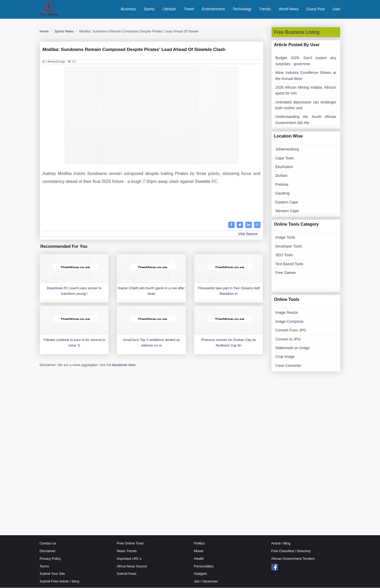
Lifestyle (169, 9)
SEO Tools (284, 255)
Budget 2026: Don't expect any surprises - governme (306, 61)
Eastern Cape (287, 202)
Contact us (48, 544)
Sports (149, 9)
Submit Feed (127, 574)
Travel (189, 9)
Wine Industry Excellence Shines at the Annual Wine (306, 76)
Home (44, 32)
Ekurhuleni (284, 167)
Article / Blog (281, 544)
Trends (265, 9)
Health (199, 559)
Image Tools (285, 238)
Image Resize (287, 313)
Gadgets (200, 574)
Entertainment (213, 9)
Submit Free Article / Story (60, 582)
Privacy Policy (50, 559)
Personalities (204, 566)
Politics (199, 544)
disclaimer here (123, 365)
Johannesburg (287, 150)
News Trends (127, 551)
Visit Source (248, 234)
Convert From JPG (291, 331)
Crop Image (285, 357)
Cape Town (285, 158)
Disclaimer (48, 551)
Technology (242, 9)
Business (128, 9)
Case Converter (288, 366)
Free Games (286, 273)
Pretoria (282, 185)
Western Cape (287, 211)
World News (289, 9)
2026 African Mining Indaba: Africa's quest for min (306, 91)
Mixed (199, 551)
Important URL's (129, 559)
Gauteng (283, 194)
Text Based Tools (289, 264)
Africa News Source (132, 566)
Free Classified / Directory (291, 551)
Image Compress (290, 322)
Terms (44, 566)
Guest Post (315, 9)
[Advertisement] (151, 203)
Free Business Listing (297, 32)
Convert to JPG (288, 339)
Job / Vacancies (206, 582)
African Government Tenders (293, 559)
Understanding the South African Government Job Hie (306, 120)
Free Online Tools (130, 544)
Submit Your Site (52, 574)
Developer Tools (289, 246)
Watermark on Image (293, 348)
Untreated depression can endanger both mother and (306, 105)
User (336, 9)
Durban (282, 176)
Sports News (64, 32)
